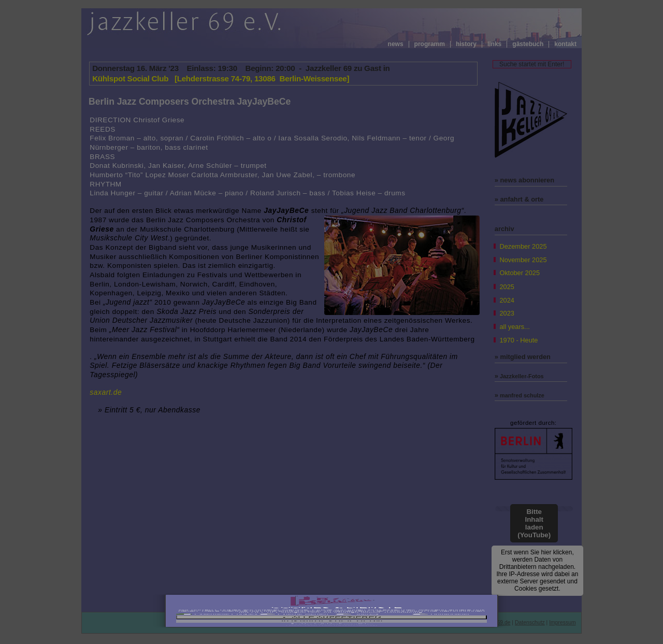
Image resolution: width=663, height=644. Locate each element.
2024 (507, 300)
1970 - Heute (518, 340)
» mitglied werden (523, 357)
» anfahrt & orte (519, 199)
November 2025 (523, 260)
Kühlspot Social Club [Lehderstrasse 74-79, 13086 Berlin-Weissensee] (221, 78)
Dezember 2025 (523, 246)
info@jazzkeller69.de (486, 622)
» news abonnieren (524, 180)
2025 (507, 287)
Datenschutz (530, 622)
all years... (514, 327)
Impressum (562, 622)
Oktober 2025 (520, 273)
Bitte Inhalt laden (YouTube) (534, 523)
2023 (507, 313)
